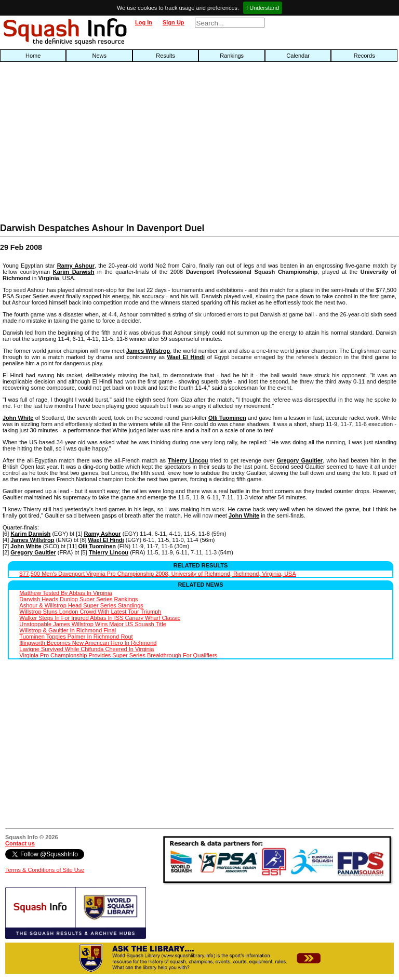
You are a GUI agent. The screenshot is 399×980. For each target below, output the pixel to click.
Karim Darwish (74, 272)
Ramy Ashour (76, 266)
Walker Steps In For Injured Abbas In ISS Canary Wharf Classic (100, 618)
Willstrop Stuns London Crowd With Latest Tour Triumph (90, 612)
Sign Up (174, 22)
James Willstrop (148, 351)
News (99, 56)
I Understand (263, 8)
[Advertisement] (128, 145)
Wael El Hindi (186, 357)
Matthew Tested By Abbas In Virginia (65, 593)
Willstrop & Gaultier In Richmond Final (68, 630)
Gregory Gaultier (300, 460)
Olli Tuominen (227, 418)
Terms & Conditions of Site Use (45, 870)
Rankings (232, 56)
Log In (144, 22)
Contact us (20, 843)
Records (364, 56)
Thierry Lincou (188, 460)
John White (18, 418)
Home (33, 56)
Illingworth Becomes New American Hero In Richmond (88, 643)
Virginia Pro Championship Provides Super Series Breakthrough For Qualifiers (118, 655)
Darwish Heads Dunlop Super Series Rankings (78, 599)
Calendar (298, 56)
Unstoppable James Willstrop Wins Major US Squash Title (92, 624)
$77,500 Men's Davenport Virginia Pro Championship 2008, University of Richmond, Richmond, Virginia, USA (157, 574)
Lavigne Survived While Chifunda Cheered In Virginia (87, 649)
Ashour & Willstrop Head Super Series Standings (81, 605)
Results (165, 56)
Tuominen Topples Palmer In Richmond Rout (76, 637)
